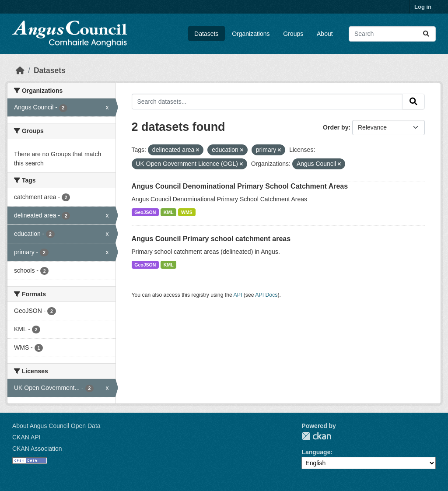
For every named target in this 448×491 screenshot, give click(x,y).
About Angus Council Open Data (56, 426)
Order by (336, 127)
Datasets (206, 34)
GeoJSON (145, 212)
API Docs (266, 295)
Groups (293, 34)
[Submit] (426, 34)
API (238, 295)
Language (316, 452)
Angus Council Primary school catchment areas (211, 239)
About (325, 34)
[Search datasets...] (392, 34)
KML (169, 212)
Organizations (251, 34)
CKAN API (26, 437)
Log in (423, 7)
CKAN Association (37, 449)
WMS (187, 212)
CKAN (316, 436)
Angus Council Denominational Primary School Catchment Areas (240, 186)
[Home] (20, 70)
